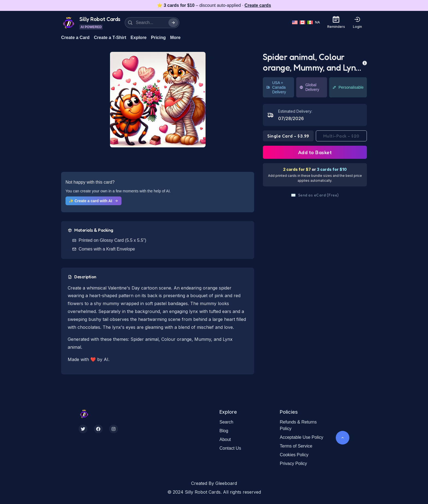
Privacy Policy (293, 463)
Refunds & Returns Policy (298, 425)
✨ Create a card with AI (93, 201)
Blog (224, 431)
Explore (139, 38)
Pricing (158, 38)
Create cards (258, 5)
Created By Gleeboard (214, 483)
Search (226, 422)
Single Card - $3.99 (288, 136)
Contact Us (230, 448)
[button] (158, 100)
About (225, 439)
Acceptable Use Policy (301, 437)
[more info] (365, 62)
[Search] (173, 23)
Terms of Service (296, 446)
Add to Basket (315, 152)
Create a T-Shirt (110, 38)
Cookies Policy (294, 455)
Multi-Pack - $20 (341, 136)
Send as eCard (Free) (315, 195)
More (175, 38)
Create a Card (75, 38)
